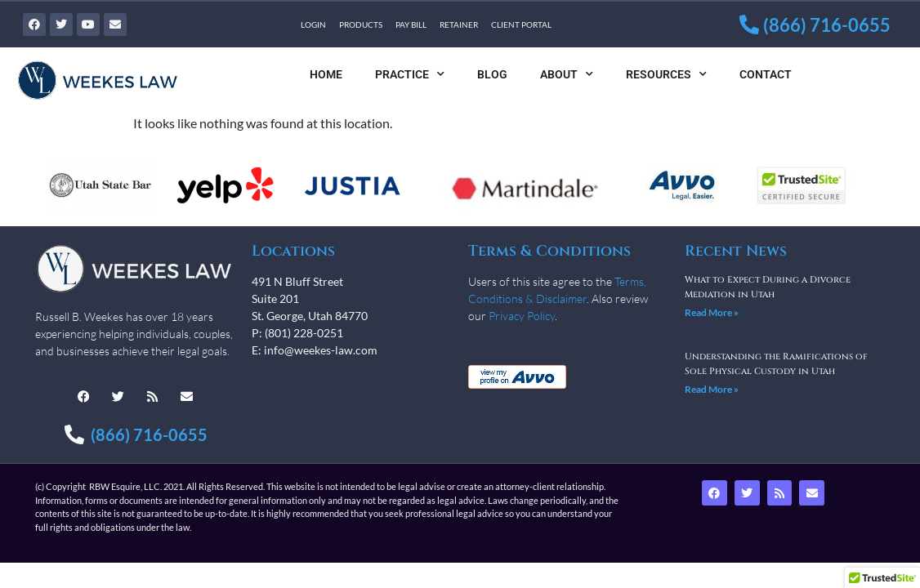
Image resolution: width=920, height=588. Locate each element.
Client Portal (521, 24)
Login (313, 24)
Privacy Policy (522, 316)
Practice (410, 74)
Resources (666, 74)
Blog (492, 74)
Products (361, 24)
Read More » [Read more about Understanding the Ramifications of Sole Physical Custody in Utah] (712, 389)
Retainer (459, 24)
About (567, 74)
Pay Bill (411, 24)
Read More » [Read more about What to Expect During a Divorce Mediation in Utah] (712, 312)
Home (326, 74)
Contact (766, 74)
